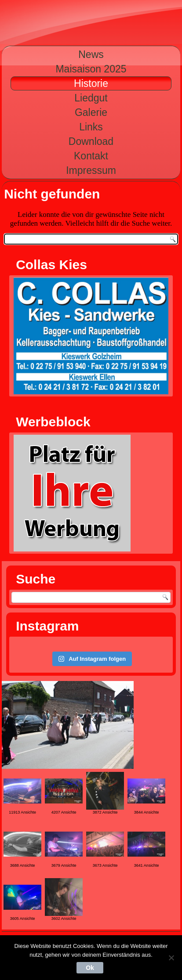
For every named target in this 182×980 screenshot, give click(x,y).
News (91, 54)
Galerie (91, 112)
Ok (90, 968)
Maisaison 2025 (91, 69)
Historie (91, 83)
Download (91, 141)
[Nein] (171, 958)
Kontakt (91, 156)
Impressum (91, 170)
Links (91, 127)
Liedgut (91, 98)
